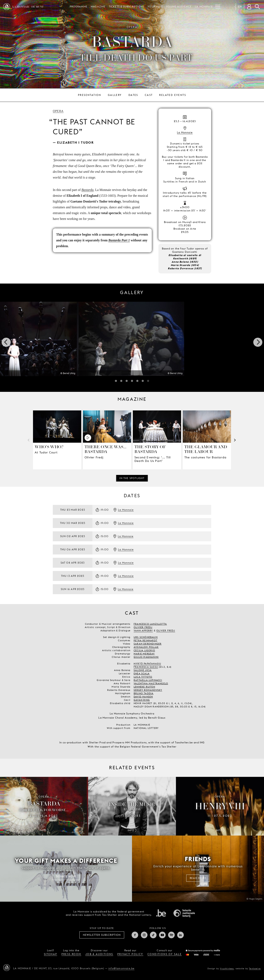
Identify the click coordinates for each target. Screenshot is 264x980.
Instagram (144, 935)
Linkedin (180, 935)
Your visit (155, 7)
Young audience (179, 7)
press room (71, 954)
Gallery (115, 95)
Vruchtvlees (227, 968)
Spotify (171, 935)
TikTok (153, 935)
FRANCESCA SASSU (146, 667)
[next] (258, 342)
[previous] (6, 342)
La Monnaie (204, 7)
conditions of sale (165, 954)
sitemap (51, 954)
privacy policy (130, 954)
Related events (173, 95)
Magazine (98, 7)
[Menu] (218, 7)
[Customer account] (249, 7)
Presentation (90, 95)
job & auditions (99, 954)
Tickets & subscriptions (127, 7)
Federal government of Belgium (161, 913)
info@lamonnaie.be (121, 968)
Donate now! (66, 876)
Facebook (135, 935)
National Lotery (184, 913)
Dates (133, 95)
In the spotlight (132, 478)
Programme (79, 7)
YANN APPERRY (143, 631)
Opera (58, 111)
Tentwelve (255, 968)
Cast (149, 95)
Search (257, 7)
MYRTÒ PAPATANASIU (147, 664)
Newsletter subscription (102, 935)
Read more (198, 878)
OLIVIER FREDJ (166, 631)
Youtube (162, 935)
